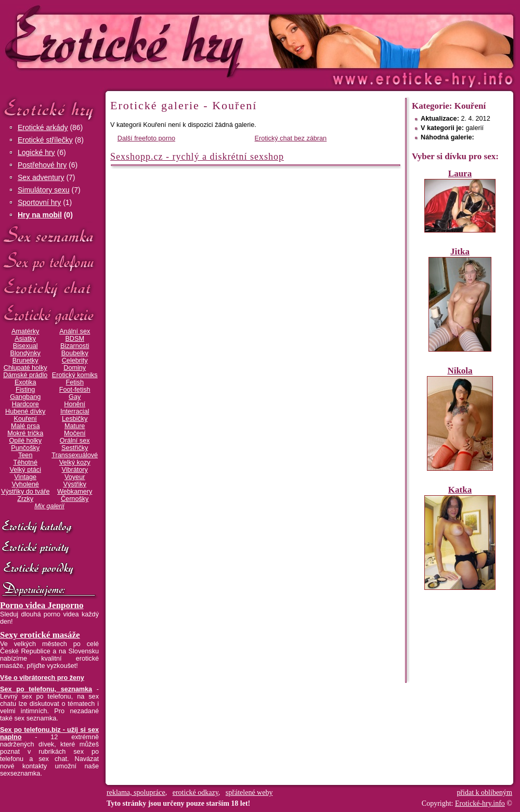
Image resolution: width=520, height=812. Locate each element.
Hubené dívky (25, 411)
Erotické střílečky (45, 140)
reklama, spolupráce (136, 792)
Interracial (75, 411)
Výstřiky (75, 484)
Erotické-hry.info (175, 41)
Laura (460, 173)
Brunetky (25, 360)
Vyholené (25, 484)
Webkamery (75, 492)
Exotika (25, 382)
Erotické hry (49, 108)
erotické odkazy (196, 792)
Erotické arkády (43, 127)
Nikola (460, 371)
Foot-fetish (75, 390)
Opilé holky (25, 441)
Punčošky (25, 448)
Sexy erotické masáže (40, 635)
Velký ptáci (25, 470)
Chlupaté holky (25, 368)
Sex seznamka (49, 235)
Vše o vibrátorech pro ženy (42, 678)
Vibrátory (75, 470)
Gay (75, 397)
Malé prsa (25, 426)
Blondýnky (25, 353)
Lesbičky (75, 419)
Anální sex (75, 331)
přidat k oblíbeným (484, 792)
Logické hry (36, 152)
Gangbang (25, 397)
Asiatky (25, 339)
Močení (75, 433)
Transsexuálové (75, 455)
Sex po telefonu (49, 261)
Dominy (75, 368)
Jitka (460, 252)
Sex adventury (41, 177)
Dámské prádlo (25, 375)
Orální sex (75, 441)
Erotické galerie (49, 314)
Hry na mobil (40, 215)
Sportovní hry (39, 202)
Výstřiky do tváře (25, 492)
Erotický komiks (75, 375)
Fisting (25, 390)
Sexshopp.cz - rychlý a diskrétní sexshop (197, 157)
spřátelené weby (249, 792)
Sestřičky (75, 448)
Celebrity (75, 360)
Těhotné (25, 462)
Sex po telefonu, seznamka (46, 689)
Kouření (25, 419)
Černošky (75, 499)
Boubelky (75, 353)
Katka (460, 490)
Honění (75, 404)
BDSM (75, 339)
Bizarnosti (75, 346)
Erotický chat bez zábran (291, 138)
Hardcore (25, 404)
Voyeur (75, 477)
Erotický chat (49, 288)
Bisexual (25, 346)
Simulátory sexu (44, 190)
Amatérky (25, 331)
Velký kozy (75, 462)
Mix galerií (49, 506)
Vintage (25, 477)
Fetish (74, 382)
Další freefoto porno (146, 138)
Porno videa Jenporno (42, 605)
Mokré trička (25, 433)
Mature (75, 426)
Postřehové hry (42, 165)
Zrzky (25, 499)
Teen (25, 455)
